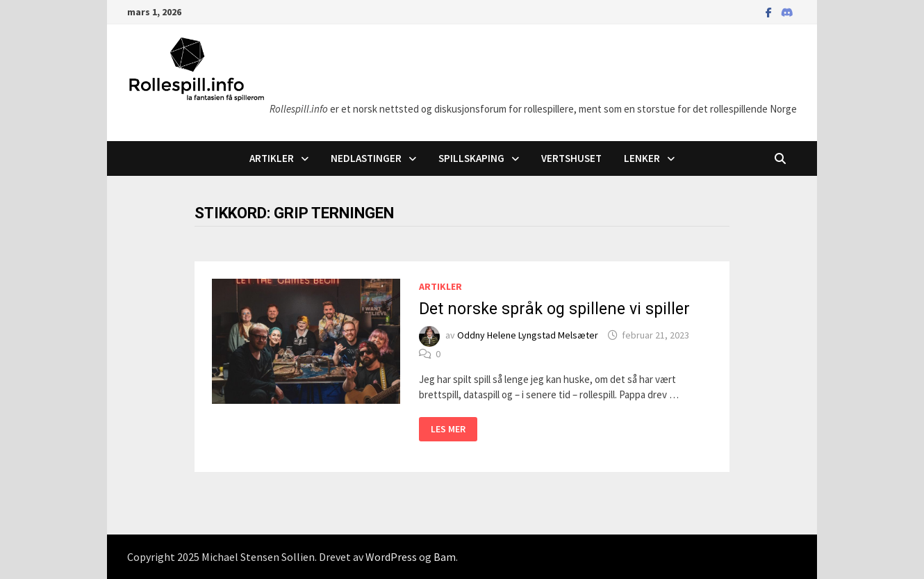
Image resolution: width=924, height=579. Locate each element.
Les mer (450, 431)
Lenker (642, 158)
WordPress (391, 557)
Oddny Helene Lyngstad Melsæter (528, 335)
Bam (445, 557)
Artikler (272, 158)
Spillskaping (471, 158)
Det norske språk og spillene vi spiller (554, 309)
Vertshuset (571, 158)
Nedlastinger (366, 158)
